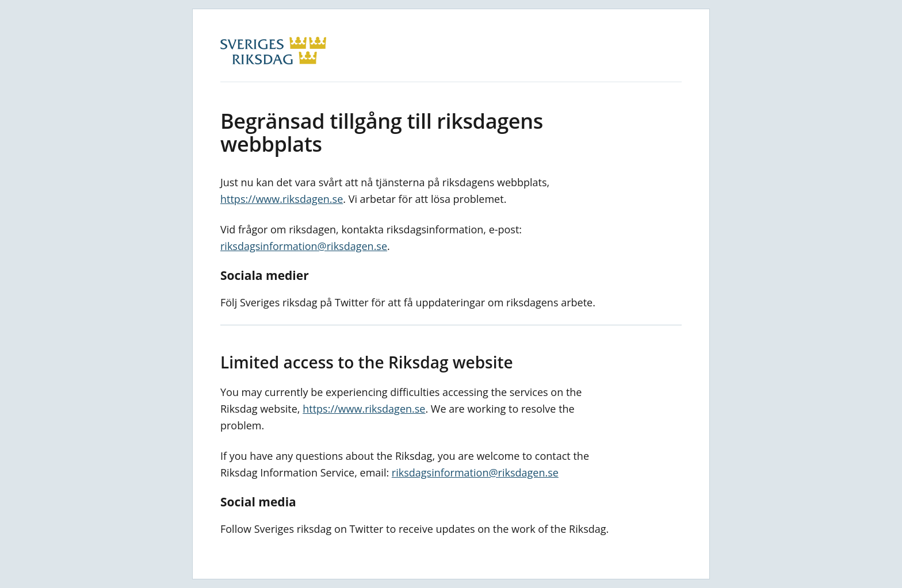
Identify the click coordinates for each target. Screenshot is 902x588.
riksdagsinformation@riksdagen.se (304, 246)
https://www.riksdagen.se (282, 199)
